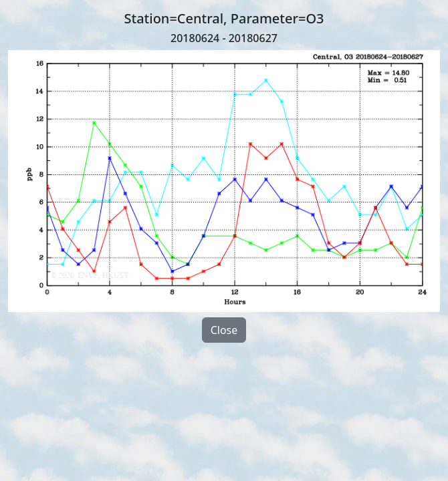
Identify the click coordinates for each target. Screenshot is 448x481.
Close (224, 330)
